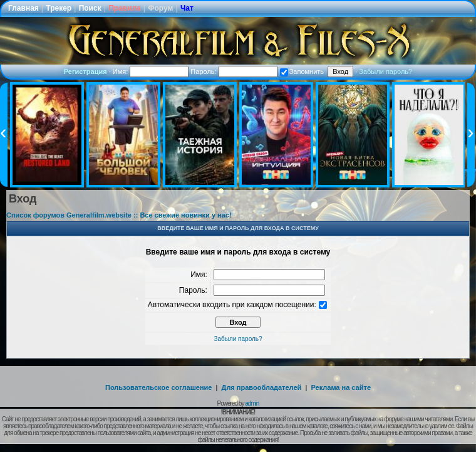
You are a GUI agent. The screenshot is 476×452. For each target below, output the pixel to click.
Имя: (151, 71)
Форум (160, 8)
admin (252, 403)
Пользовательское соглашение (158, 387)
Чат (187, 8)
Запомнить (302, 71)
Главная (23, 8)
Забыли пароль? (385, 71)
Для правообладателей (262, 387)
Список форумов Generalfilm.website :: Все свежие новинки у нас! (119, 215)
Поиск (90, 8)
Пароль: (234, 71)
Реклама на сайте (341, 387)
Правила (125, 8)
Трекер (59, 8)
